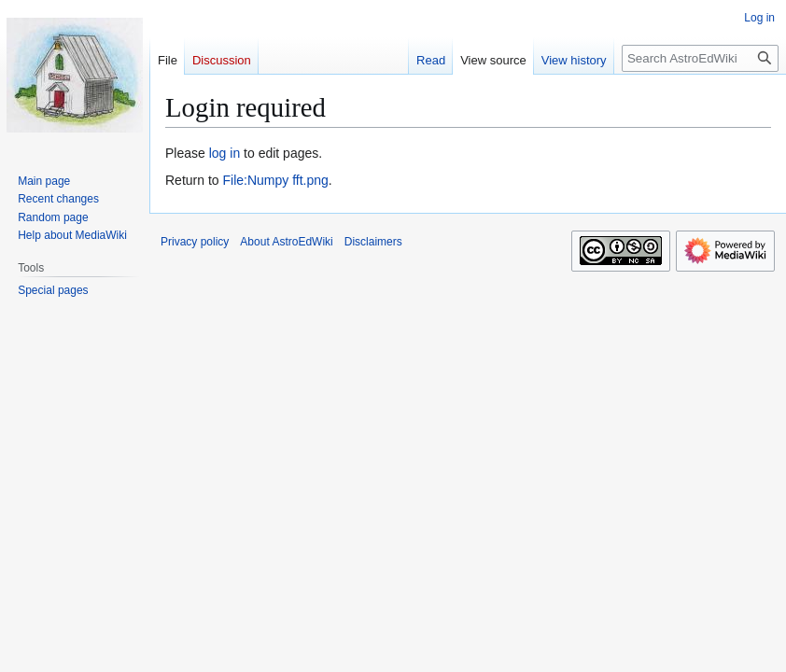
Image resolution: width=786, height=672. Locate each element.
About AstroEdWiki (286, 242)
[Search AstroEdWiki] (700, 58)
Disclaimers (373, 242)
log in (225, 153)
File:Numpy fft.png (275, 180)
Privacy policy (195, 242)
